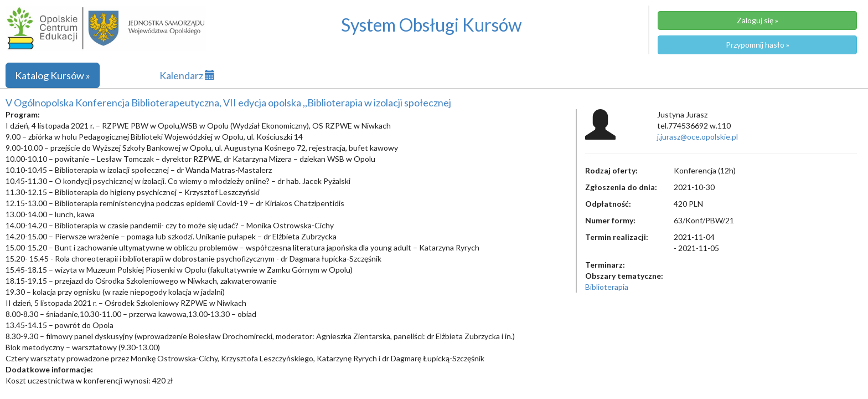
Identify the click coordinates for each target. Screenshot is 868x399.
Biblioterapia (607, 287)
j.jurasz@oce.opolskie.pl (697, 137)
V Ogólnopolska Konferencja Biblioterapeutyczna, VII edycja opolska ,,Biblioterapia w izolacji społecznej (228, 103)
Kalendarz (187, 75)
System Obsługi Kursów (432, 25)
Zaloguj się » (758, 20)
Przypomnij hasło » (758, 45)
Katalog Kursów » (53, 75)
